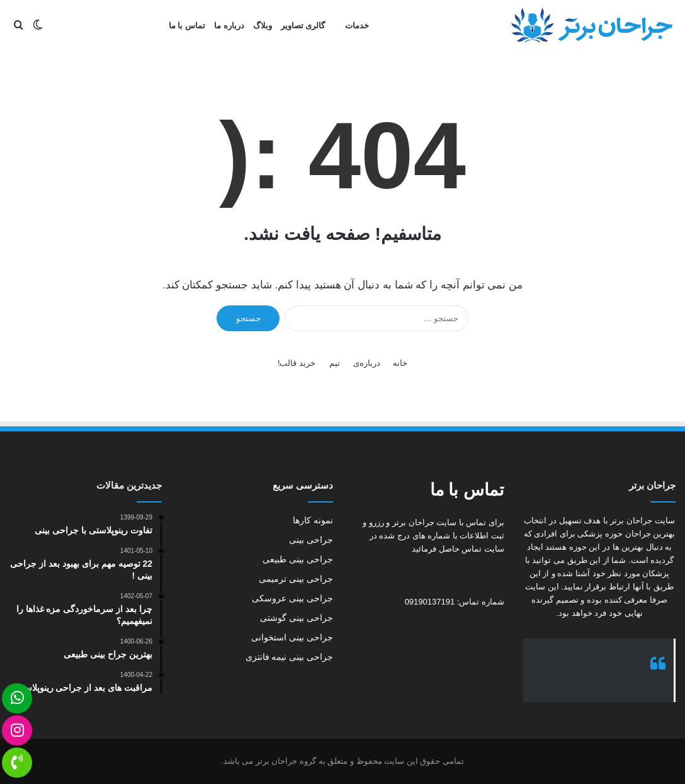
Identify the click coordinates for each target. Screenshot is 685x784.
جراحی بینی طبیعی (298, 560)
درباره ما (229, 26)
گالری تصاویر (303, 26)
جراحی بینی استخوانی (292, 638)
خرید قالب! (297, 363)
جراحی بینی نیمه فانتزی (289, 657)
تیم (335, 363)
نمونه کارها (313, 520)
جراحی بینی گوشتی (297, 618)
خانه (400, 363)
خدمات (357, 26)
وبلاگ (263, 26)
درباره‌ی (367, 363)
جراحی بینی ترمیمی (296, 579)
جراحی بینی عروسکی (292, 599)
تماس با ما (187, 26)
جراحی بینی (311, 540)
